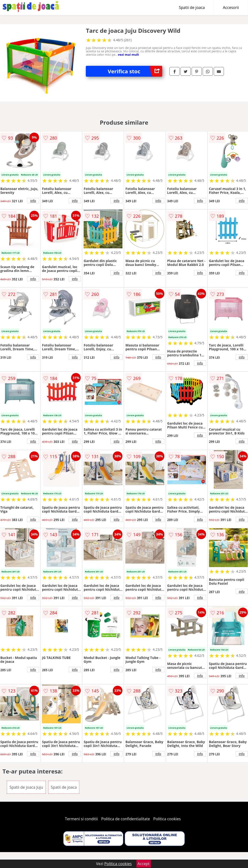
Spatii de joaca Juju (26, 787)
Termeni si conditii (81, 819)
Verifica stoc (135, 71)
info (33, 201)
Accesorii (231, 7)
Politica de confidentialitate (126, 819)
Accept (144, 864)
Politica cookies (167, 819)
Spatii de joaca (192, 7)
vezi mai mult (128, 54)
